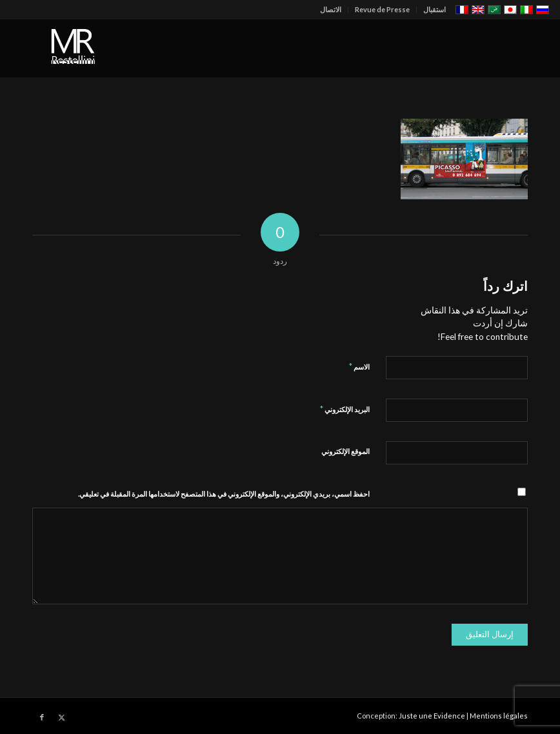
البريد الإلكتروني (345, 409)
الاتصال (331, 9)
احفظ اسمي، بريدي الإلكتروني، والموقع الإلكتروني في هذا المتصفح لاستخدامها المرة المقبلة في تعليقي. (224, 494)
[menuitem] (431, 10)
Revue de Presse (382, 9)
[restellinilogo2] (74, 48)
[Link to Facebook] (42, 717)
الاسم (359, 366)
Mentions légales (499, 716)
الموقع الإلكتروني (345, 451)
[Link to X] (61, 717)
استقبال (435, 9)
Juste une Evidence (432, 716)
